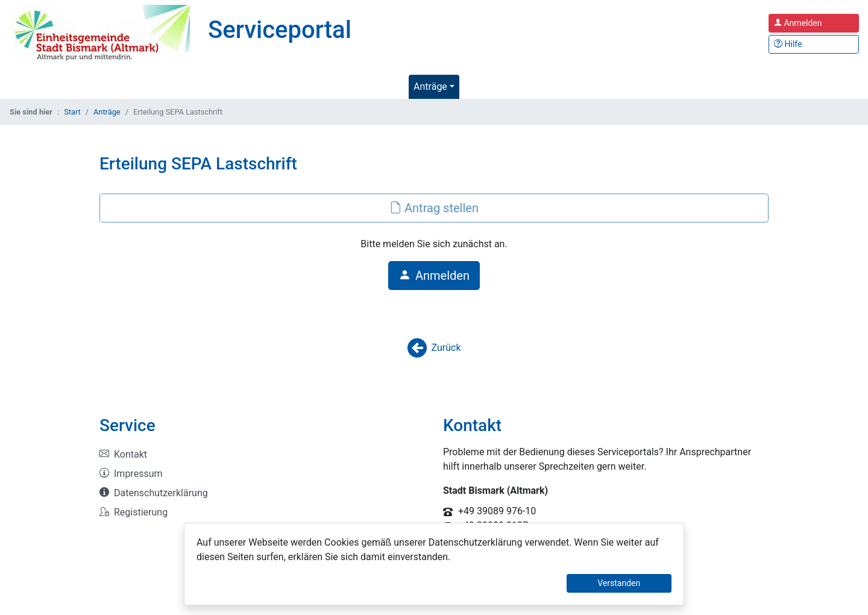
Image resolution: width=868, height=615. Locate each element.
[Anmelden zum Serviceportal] (814, 23)
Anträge (430, 87)
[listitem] (262, 455)
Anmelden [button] (434, 276)
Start (72, 112)
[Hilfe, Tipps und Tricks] (814, 44)
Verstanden (619, 583)
